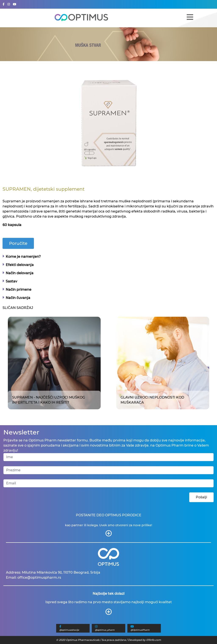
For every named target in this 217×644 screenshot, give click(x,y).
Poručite (18, 243)
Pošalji (201, 497)
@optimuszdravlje (69, 630)
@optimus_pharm (105, 630)
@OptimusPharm (140, 630)
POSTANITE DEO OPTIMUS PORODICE (109, 515)
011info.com (154, 640)
